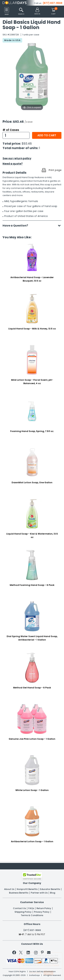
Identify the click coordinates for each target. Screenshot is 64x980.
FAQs (31, 908)
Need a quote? (13, 164)
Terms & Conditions (32, 915)
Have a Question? (17, 226)
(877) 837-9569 (53, 3)
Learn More (35, 972)
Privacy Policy (42, 912)
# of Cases (11, 130)
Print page (55, 170)
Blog (53, 893)
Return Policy (44, 908)
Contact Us (19, 908)
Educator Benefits (50, 889)
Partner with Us (39, 893)
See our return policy (17, 158)
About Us (9, 889)
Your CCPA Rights (17, 972)
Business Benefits (19, 893)
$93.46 (27, 144)
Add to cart (47, 135)
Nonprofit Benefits (27, 889)
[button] (37, 11)
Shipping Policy (23, 912)
